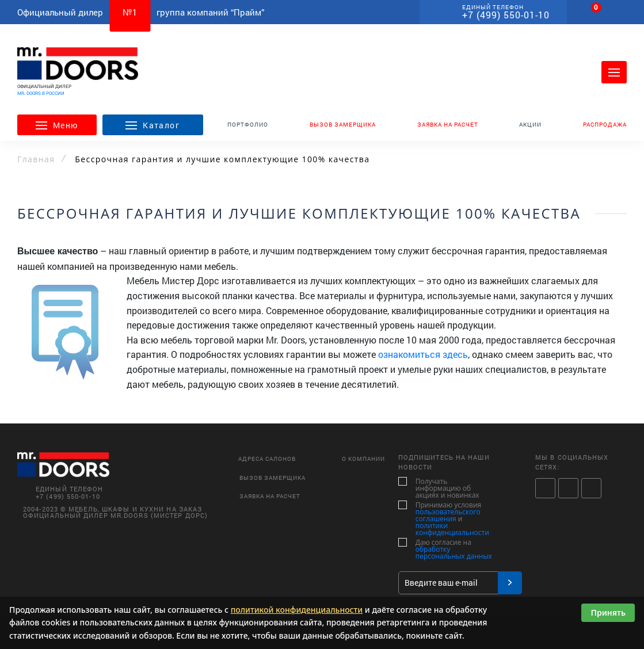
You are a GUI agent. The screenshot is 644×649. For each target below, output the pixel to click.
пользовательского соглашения (448, 515)
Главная (36, 159)
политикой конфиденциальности (297, 610)
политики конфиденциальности (452, 529)
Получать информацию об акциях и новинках (443, 488)
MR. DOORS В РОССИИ (41, 93)
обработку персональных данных (454, 553)
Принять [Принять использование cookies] (608, 612)
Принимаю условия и (445, 519)
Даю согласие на (445, 549)
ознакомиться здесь (423, 354)
